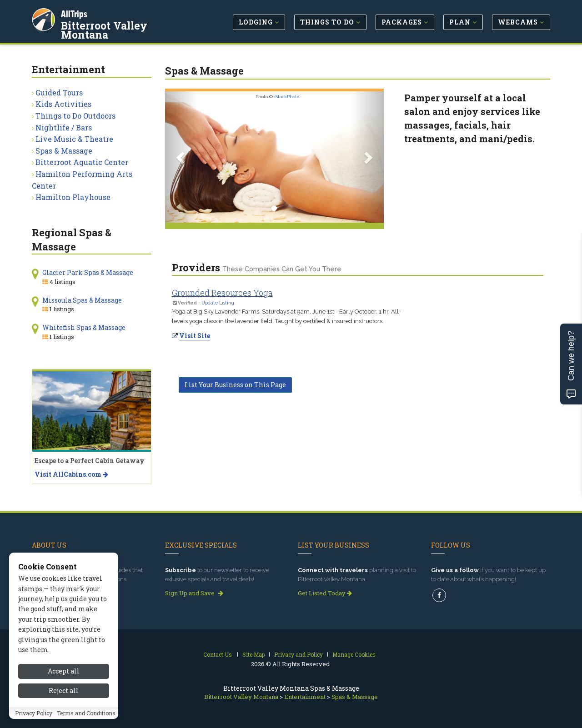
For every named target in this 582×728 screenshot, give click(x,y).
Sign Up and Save (194, 593)
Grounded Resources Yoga (222, 293)
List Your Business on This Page (235, 385)
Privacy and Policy (299, 654)
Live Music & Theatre (74, 139)
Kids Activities (63, 104)
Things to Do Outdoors (75, 116)
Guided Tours (59, 92)
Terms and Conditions (86, 713)
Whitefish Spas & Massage (84, 327)
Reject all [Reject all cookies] (64, 691)
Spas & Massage (64, 151)
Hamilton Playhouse (73, 197)
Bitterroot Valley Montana (130, 25)
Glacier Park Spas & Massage (88, 272)
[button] (181, 157)
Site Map (253, 654)
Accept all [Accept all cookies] (64, 671)
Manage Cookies (354, 654)
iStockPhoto (287, 97)
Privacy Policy (34, 713)
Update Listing (218, 303)
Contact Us (218, 654)
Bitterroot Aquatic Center (82, 162)
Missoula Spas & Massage (82, 300)
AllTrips (75, 13)
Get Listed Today (325, 593)
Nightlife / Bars (64, 127)
